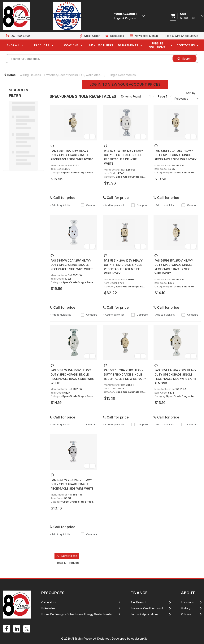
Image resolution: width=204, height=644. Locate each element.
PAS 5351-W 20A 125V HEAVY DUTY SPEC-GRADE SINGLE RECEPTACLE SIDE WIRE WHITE (72, 265)
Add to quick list (60, 205)
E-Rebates (48, 608)
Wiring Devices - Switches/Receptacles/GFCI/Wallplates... (61, 75)
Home (10, 75)
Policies (186, 614)
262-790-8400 (20, 36)
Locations (71, 45)
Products (42, 45)
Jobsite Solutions (157, 45)
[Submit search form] (184, 59)
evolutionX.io (139, 639)
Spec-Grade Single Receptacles (82, 172)
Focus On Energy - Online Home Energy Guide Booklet (77, 614)
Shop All (13, 45)
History (186, 608)
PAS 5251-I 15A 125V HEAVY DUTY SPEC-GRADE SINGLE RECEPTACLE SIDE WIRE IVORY (72, 155)
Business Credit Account (147, 608)
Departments (128, 45)
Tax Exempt (138, 602)
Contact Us (186, 45)
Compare (89, 205)
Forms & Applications (144, 614)
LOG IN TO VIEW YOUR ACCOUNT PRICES (125, 84)
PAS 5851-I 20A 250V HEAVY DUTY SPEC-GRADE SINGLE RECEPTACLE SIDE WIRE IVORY (125, 374)
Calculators (49, 602)
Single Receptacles (122, 75)
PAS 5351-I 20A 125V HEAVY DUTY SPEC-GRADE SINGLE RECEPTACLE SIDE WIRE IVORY (176, 155)
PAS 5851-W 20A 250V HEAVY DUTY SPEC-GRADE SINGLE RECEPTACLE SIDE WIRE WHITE (72, 484)
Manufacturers (101, 45)
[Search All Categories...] (102, 59)
